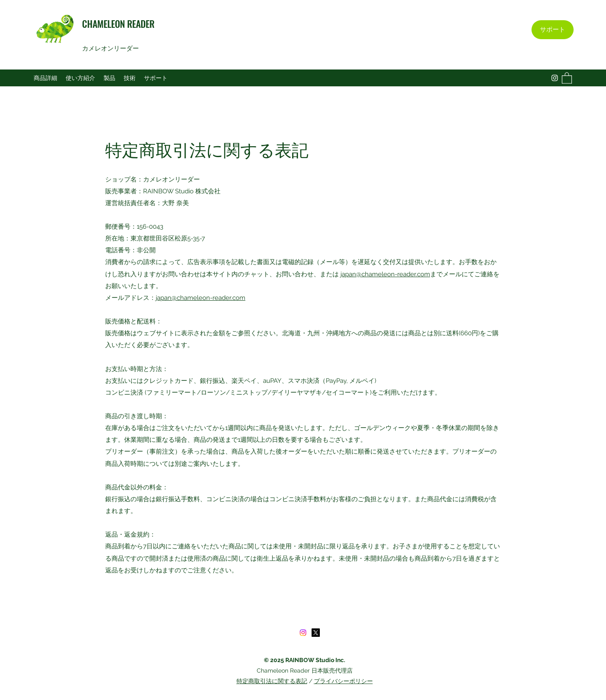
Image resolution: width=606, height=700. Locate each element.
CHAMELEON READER (118, 24)
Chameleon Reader (284, 671)
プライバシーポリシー (343, 681)
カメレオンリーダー (111, 48)
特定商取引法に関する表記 (272, 681)
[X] (316, 633)
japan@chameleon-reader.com (385, 274)
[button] (567, 78)
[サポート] (553, 30)
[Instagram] (555, 78)
